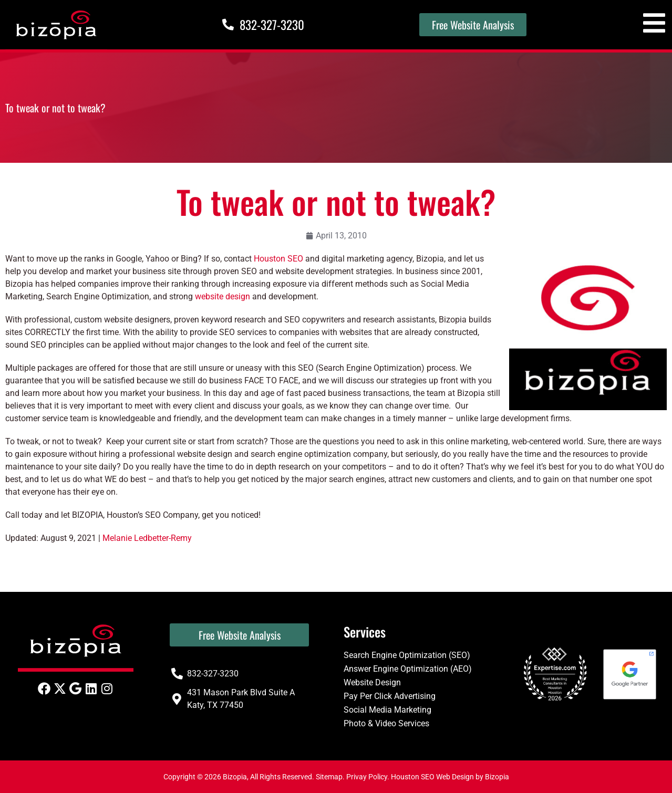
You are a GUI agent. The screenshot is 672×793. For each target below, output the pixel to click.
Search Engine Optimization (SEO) (407, 655)
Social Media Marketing (387, 710)
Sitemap (329, 777)
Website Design (372, 682)
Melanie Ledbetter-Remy (147, 538)
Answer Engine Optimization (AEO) (408, 669)
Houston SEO (278, 259)
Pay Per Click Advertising (390, 696)
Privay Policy (367, 777)
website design (223, 296)
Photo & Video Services (386, 723)
